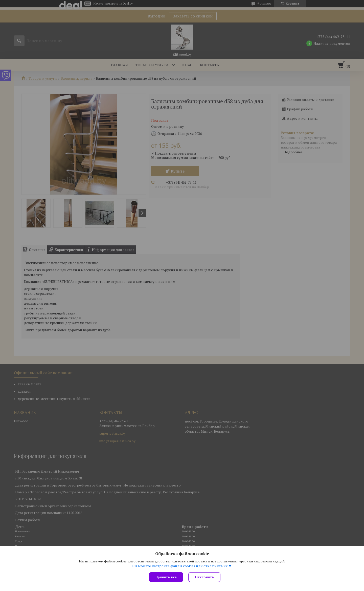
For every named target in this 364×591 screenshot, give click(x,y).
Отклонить (204, 577)
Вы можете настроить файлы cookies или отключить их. (180, 566)
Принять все (166, 577)
